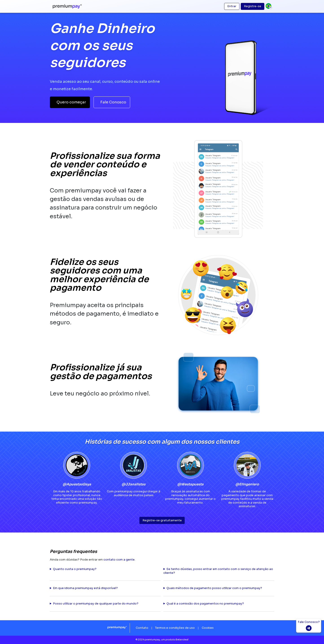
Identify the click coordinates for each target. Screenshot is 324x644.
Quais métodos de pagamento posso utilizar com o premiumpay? (214, 588)
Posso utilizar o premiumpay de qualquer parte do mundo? (96, 604)
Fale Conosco (113, 102)
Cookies (208, 628)
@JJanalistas (134, 484)
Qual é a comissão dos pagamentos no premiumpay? (205, 604)
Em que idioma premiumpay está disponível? (85, 588)
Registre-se (253, 6)
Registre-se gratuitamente (162, 520)
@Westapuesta (190, 484)
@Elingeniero (247, 484)
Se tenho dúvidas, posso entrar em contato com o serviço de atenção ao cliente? (218, 571)
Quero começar (71, 102)
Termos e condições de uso (175, 628)
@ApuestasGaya (77, 484)
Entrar (232, 6)
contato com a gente (119, 560)
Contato (142, 628)
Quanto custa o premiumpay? (75, 569)
